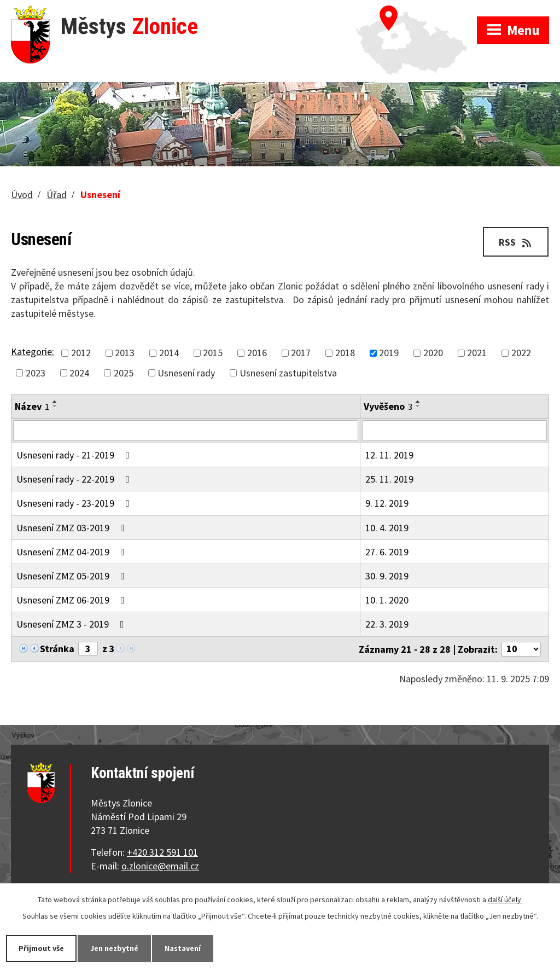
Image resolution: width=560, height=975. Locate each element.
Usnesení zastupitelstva (288, 373)
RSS (516, 242)
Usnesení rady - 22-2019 (75, 479)
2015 (213, 353)
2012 (81, 353)
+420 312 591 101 (162, 852)
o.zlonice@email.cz (160, 866)
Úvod (22, 195)
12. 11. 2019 (389, 455)
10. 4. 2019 (387, 528)
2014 (169, 353)
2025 (124, 373)
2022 (521, 353)
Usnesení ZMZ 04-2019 (73, 552)
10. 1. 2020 (387, 600)
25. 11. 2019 (389, 479)
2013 (125, 353)
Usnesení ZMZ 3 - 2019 (72, 624)
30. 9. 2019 (387, 576)
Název (32, 406)
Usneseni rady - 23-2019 (75, 503)
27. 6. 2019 (387, 552)
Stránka (57, 649)
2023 (36, 373)
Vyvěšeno (388, 406)
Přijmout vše (41, 948)
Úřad (57, 195)
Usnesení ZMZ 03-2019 (73, 528)
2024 (79, 373)
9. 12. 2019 (387, 503)
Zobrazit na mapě (416, 11)
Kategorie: (33, 352)
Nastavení (183, 948)
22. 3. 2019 (387, 624)
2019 (389, 353)
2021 (477, 353)
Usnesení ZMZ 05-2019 (73, 576)
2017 (301, 353)
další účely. (505, 899)
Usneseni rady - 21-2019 (75, 455)
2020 (433, 353)
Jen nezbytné (114, 948)
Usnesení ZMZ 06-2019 (73, 600)
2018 (345, 353)
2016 (257, 353)
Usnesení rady (186, 373)
